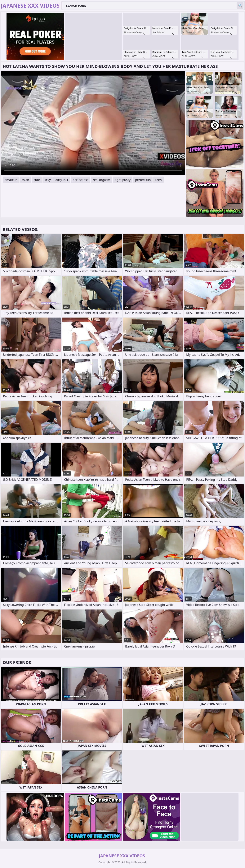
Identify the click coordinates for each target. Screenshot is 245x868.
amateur (11, 180)
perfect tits (143, 180)
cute (37, 180)
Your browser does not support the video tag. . (93, 123)
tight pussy (123, 180)
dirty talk (62, 180)
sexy (48, 180)
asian (25, 180)
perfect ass (80, 180)
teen (158, 180)
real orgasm (101, 180)
